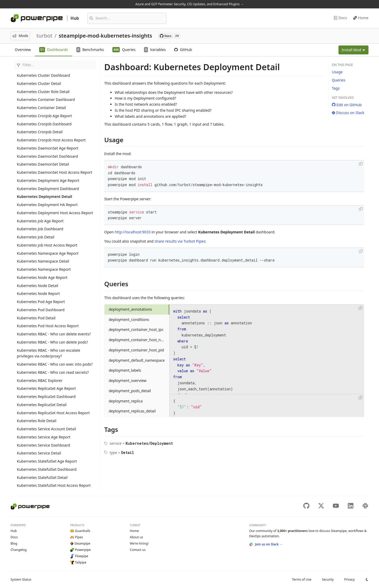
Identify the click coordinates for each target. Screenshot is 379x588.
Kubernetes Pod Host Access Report (48, 326)
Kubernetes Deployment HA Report (47, 205)
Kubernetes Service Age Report (44, 437)
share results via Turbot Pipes (180, 241)
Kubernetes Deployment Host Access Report (55, 213)
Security (328, 579)
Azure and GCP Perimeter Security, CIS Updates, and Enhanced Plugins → (189, 4)
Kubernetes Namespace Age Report (48, 253)
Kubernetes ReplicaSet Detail (42, 405)
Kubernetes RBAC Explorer (40, 380)
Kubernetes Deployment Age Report (48, 180)
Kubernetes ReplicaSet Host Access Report (53, 413)
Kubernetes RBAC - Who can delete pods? (52, 342)
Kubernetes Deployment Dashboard (48, 189)
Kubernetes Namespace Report (44, 269)
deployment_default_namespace (137, 360)
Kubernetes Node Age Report (42, 277)
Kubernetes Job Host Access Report (47, 245)
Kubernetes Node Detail (38, 286)
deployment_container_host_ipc (136, 329)
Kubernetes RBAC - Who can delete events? (54, 334)
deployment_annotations (130, 309)
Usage (337, 72)
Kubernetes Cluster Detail (39, 83)
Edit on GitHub (347, 105)
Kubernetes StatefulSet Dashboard (47, 469)
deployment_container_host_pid (136, 350)
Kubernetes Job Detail (36, 237)
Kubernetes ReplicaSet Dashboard (46, 397)
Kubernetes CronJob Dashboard (44, 124)
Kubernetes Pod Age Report (41, 302)
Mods (20, 36)
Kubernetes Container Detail (41, 108)
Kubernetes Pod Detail (36, 318)
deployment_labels (125, 370)
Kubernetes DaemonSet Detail (43, 164)
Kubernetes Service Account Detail (46, 429)
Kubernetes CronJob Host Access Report (51, 140)
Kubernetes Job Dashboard (40, 229)
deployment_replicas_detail (132, 411)
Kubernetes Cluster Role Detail (43, 92)
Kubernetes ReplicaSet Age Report (46, 388)
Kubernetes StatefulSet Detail (42, 477)
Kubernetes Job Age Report (40, 221)
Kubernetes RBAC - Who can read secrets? (53, 372)
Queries (339, 80)
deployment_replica (126, 401)
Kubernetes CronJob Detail (40, 132)
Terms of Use (301, 579)
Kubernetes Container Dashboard (46, 99)
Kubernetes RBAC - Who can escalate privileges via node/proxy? (49, 353)
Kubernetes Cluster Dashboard (43, 75)
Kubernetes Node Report (38, 293)
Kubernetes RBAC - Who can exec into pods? (55, 364)
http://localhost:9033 (133, 232)
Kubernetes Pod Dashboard (41, 310)
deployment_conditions (129, 319)
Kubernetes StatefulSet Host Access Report (54, 485)
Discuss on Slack (348, 113)
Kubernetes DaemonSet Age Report (48, 148)
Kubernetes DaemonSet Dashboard (47, 156)
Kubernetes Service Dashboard (43, 445)
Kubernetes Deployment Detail (44, 196)
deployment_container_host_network (139, 340)
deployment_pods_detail (130, 391)
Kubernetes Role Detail (37, 421)
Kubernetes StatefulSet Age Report (47, 461)
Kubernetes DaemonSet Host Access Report (54, 172)
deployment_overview (128, 380)
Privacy (350, 579)
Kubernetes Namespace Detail (43, 261)
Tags (336, 88)
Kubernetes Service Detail (39, 453)
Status (21, 579)
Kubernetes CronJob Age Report (44, 116)
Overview (23, 50)
